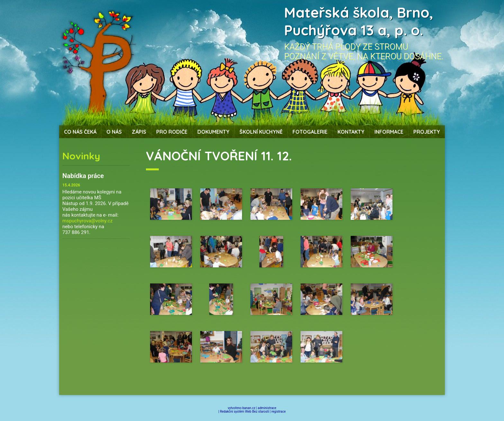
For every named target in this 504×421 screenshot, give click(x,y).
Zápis (139, 132)
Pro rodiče (172, 132)
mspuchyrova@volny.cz (87, 221)
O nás (114, 132)
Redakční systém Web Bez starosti (244, 412)
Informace (389, 132)
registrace (279, 412)
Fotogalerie (310, 132)
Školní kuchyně (261, 132)
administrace (267, 408)
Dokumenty (213, 132)
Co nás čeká (80, 132)
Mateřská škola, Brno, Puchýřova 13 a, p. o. (359, 21)
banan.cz (249, 408)
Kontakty (351, 132)
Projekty (427, 132)
